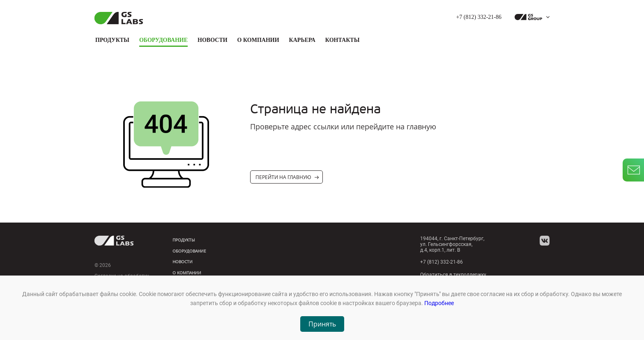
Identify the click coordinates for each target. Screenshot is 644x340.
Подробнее (439, 303)
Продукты (112, 40)
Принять (322, 324)
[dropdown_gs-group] (530, 17)
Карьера (302, 40)
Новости (213, 40)
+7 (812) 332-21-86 (479, 17)
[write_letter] (633, 170)
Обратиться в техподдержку (453, 275)
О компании (258, 40)
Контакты (343, 40)
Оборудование (163, 40)
